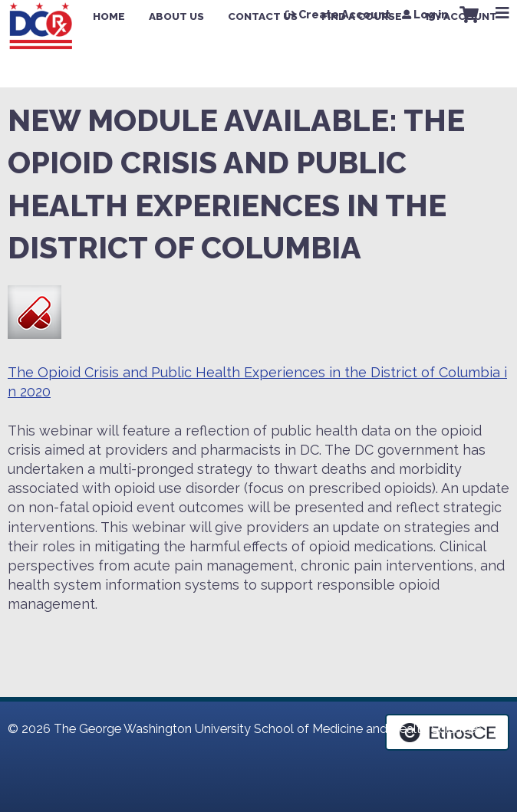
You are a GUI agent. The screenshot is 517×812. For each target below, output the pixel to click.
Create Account (344, 15)
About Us (176, 16)
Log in (431, 15)
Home (109, 16)
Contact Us (263, 16)
